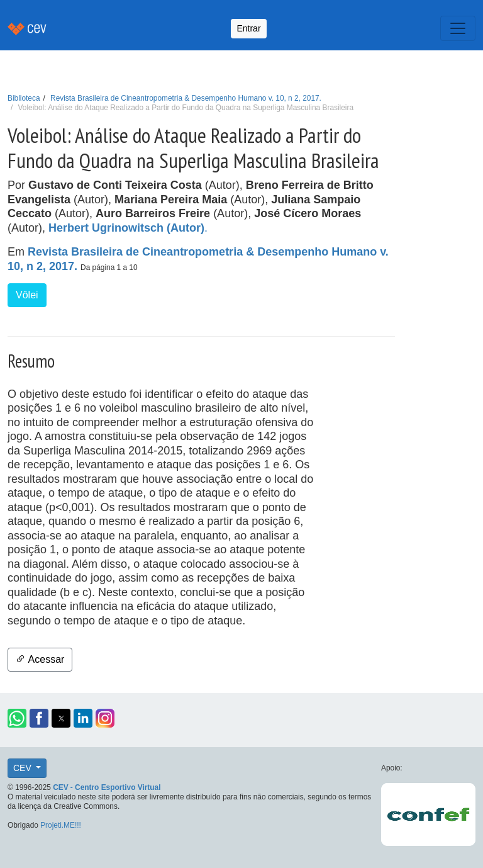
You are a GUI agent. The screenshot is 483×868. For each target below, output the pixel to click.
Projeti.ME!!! (61, 825)
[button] (17, 718)
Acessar (40, 659)
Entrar (248, 28)
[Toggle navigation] (458, 28)
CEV (24, 768)
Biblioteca (24, 98)
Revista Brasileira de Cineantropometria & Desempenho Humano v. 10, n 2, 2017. (186, 98)
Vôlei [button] (27, 295)
